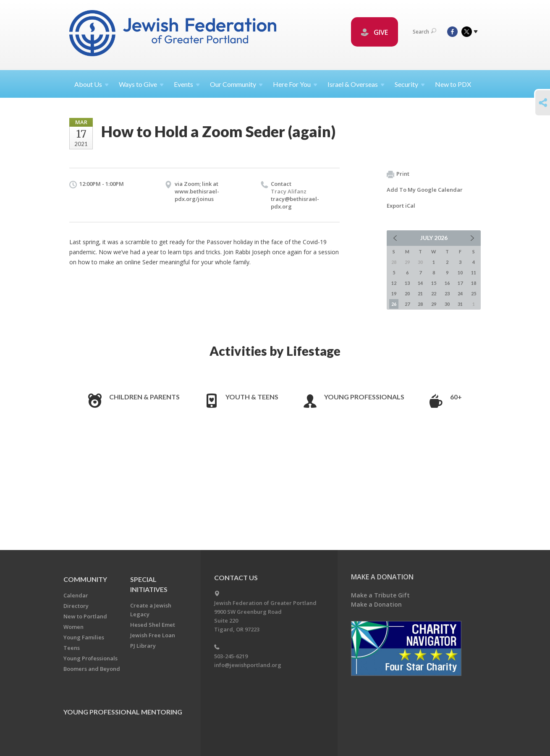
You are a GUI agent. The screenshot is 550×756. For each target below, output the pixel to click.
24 (460, 293)
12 (394, 283)
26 (394, 304)
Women (73, 627)
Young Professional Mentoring (123, 712)
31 (460, 304)
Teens (72, 648)
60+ (456, 397)
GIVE (375, 32)
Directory (76, 606)
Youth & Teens (252, 397)
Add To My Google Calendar (425, 190)
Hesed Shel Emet (153, 625)
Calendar (76, 595)
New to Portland (85, 616)
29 (434, 304)
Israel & (356, 84)
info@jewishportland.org (248, 665)
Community (85, 579)
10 (460, 272)
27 (407, 304)
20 (407, 293)
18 (474, 283)
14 (420, 283)
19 (394, 293)
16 (447, 283)
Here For (295, 84)
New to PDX (453, 84)
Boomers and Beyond (92, 669)
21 (420, 293)
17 (460, 283)
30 (447, 304)
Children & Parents (144, 397)
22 (434, 293)
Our (236, 84)
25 (474, 293)
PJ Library (143, 646)
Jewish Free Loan (153, 635)
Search (424, 32)
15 (434, 283)
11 (474, 272)
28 (420, 304)
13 (407, 283)
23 (447, 293)
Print (398, 174)
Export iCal (401, 206)
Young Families (84, 637)
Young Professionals (364, 397)
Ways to (141, 84)
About (92, 84)
